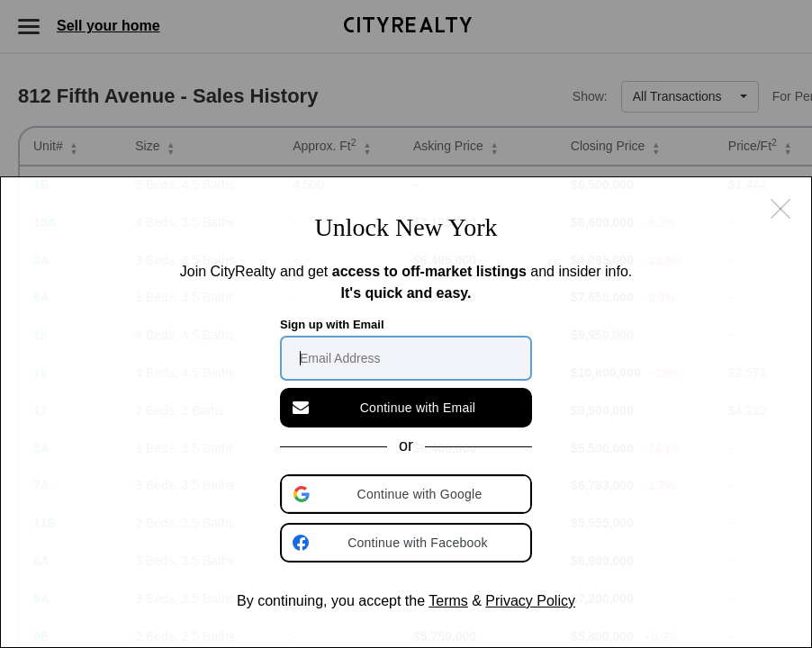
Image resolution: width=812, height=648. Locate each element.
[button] (408, 494)
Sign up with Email (332, 324)
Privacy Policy (530, 601)
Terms (448, 601)
